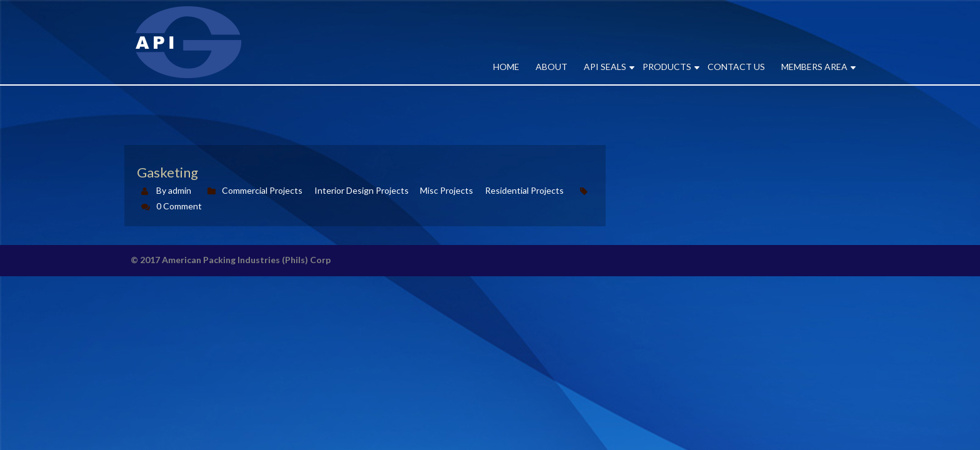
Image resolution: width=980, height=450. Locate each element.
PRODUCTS (667, 67)
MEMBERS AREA (814, 67)
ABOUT (552, 67)
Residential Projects (524, 190)
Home (506, 67)
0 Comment (179, 206)
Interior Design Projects (362, 190)
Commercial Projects (262, 190)
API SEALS (605, 67)
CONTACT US (736, 67)
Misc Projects (447, 190)
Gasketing (167, 172)
